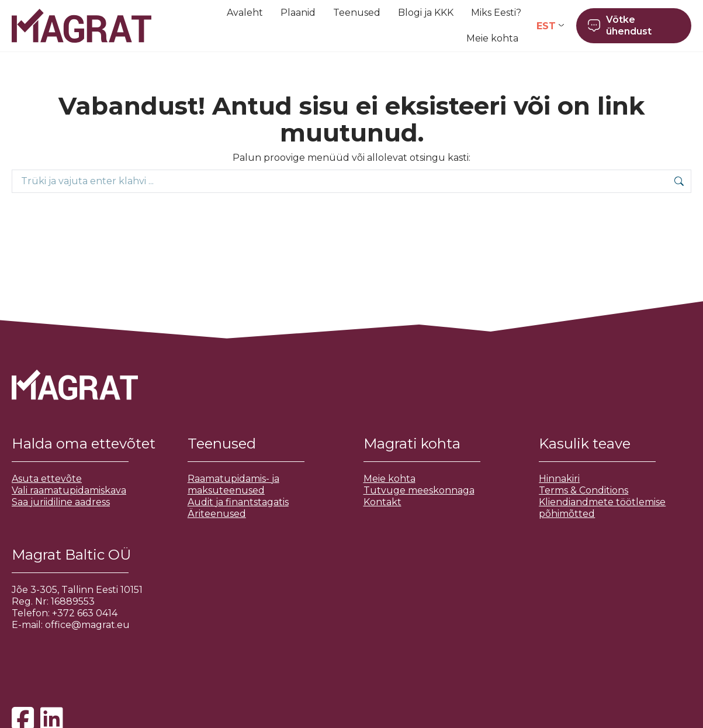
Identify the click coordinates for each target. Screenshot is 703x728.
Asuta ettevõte (47, 479)
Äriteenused (217, 514)
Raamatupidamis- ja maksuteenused (233, 484)
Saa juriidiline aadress (61, 502)
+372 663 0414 (85, 613)
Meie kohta (389, 479)
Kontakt (382, 502)
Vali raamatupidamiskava (69, 490)
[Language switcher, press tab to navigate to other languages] (550, 26)
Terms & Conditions (583, 490)
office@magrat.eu (87, 625)
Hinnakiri (559, 479)
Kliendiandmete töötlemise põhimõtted (602, 508)
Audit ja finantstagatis (238, 502)
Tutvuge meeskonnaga (419, 490)
